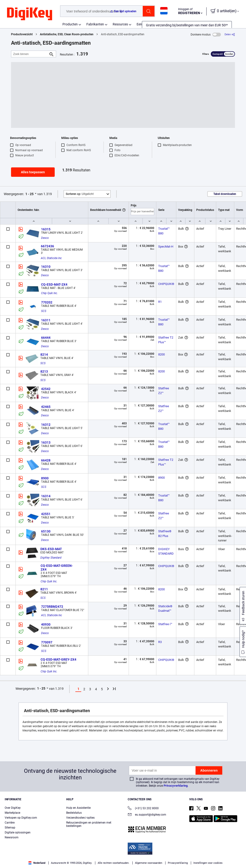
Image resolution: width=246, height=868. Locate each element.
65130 (46, 531)
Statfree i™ (165, 624)
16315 (46, 229)
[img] (30, 14)
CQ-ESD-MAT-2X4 (54, 284)
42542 (46, 389)
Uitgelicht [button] (80, 194)
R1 (160, 302)
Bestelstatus (74, 813)
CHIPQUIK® (166, 284)
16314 (46, 496)
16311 (46, 320)
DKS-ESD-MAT (51, 549)
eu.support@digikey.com (147, 815)
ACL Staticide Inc (51, 258)
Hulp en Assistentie (78, 808)
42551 (46, 514)
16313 (46, 442)
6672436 (47, 246)
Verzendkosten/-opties (80, 818)
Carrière (10, 823)
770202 (47, 302)
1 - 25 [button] (29, 194)
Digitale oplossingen (18, 832)
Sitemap (10, 828)
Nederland (37, 863)
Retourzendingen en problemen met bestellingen (89, 824)
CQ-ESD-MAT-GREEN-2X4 (57, 568)
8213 (44, 371)
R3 (160, 642)
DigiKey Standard (51, 558)
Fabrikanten (95, 24)
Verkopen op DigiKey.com (21, 818)
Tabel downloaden (225, 194)
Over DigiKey (13, 808)
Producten (70, 24)
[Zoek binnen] (30, 54)
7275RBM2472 (52, 607)
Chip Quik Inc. (49, 293)
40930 (46, 624)
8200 (161, 354)
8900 (45, 478)
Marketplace (12, 813)
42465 (46, 407)
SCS (44, 311)
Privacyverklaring (176, 786)
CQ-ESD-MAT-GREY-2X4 (58, 659)
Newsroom (12, 837)
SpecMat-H (166, 247)
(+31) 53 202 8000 (143, 809)
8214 (44, 355)
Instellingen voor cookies (208, 863)
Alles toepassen (33, 172)
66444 (46, 338)
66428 (46, 460)
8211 (44, 589)
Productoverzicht (22, 34)
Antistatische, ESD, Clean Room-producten (67, 34)
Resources (120, 24)
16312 (46, 425)
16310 (46, 267)
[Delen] (230, 34)
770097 (47, 642)
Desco (45, 238)
